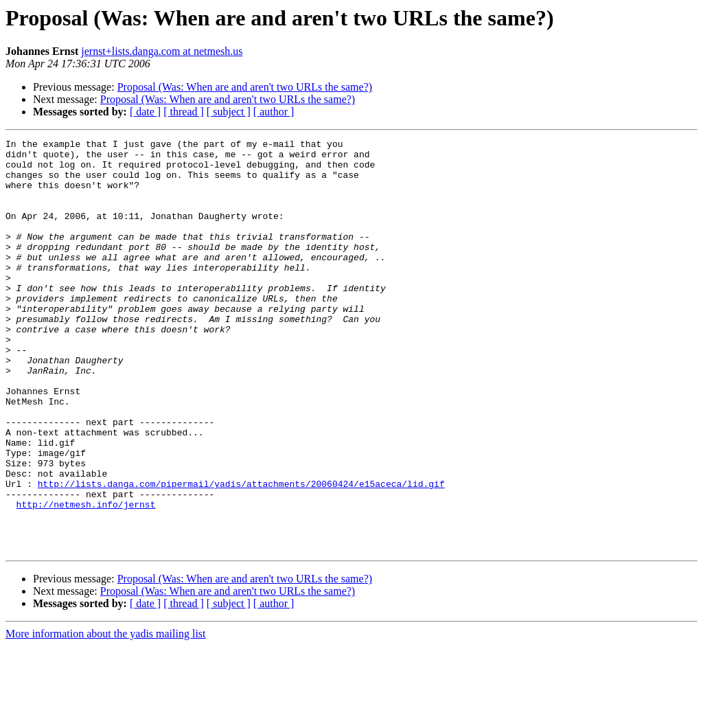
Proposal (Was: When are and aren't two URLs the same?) (245, 87)
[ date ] (145, 112)
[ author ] (274, 112)
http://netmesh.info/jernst (86, 578)
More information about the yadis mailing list (106, 716)
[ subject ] (229, 112)
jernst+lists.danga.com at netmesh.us (162, 51)
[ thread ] (184, 112)
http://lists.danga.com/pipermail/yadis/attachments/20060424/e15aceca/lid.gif (241, 554)
